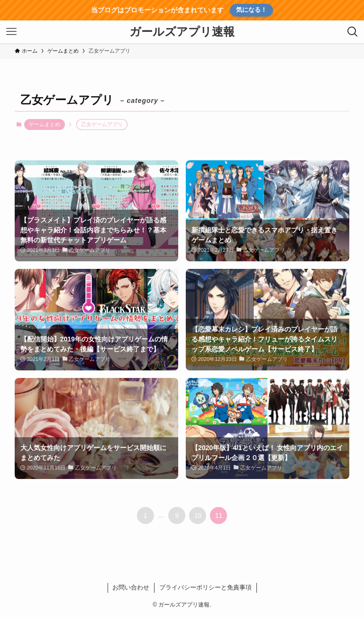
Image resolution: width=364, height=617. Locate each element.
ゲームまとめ (45, 124)
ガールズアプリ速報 (182, 32)
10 (198, 516)
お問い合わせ (131, 587)
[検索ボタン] (353, 32)
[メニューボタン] (11, 32)
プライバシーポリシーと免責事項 (205, 587)
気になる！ (251, 10)
